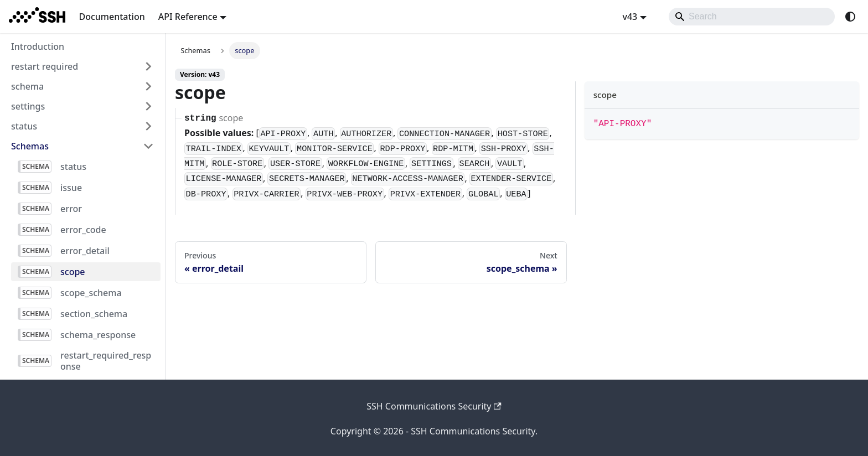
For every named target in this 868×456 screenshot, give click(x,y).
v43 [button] (630, 17)
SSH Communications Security (434, 406)
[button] (82, 146)
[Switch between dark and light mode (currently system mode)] (850, 17)
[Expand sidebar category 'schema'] (148, 86)
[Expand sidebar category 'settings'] (148, 106)
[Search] (752, 17)
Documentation (112, 17)
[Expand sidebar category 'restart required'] (148, 66)
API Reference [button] (188, 17)
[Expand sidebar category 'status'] (148, 126)
